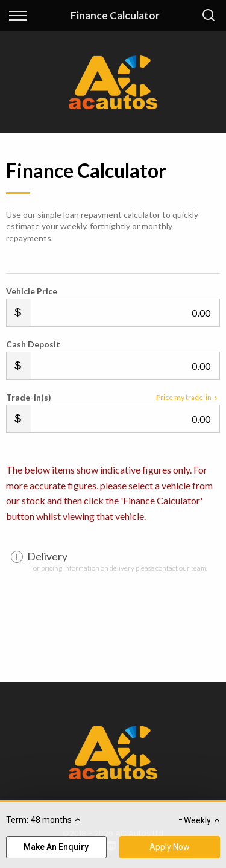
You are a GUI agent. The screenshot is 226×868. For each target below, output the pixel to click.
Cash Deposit (33, 344)
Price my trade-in (188, 398)
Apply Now (170, 847)
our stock (26, 500)
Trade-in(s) (29, 397)
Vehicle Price (32, 291)
